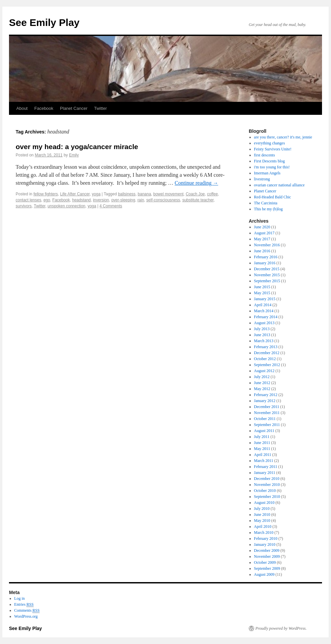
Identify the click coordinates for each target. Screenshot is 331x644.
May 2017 (262, 239)
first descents (265, 155)
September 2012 (267, 365)
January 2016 (265, 263)
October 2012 (265, 359)
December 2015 (267, 269)
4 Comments (111, 206)
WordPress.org (26, 616)
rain (141, 200)
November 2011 (267, 413)
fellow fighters (45, 194)
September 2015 (267, 281)
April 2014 (263, 305)
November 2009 (267, 556)
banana (145, 194)
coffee (212, 194)
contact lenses (28, 200)
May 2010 (262, 521)
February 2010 (266, 538)
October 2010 (265, 491)
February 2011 (266, 467)
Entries (24, 605)
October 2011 (265, 419)
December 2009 (267, 550)
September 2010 (267, 497)
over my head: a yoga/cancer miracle (77, 147)
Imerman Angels (267, 173)
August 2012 (264, 371)
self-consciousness (163, 200)
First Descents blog (270, 161)
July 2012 (262, 377)
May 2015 (262, 293)
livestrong (262, 179)
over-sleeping (123, 200)
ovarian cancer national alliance (279, 185)
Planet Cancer (74, 108)
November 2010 (267, 485)
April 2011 (263, 455)
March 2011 (264, 461)
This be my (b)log (268, 209)
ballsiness (127, 194)
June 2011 (262, 443)
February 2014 (266, 317)
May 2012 (262, 389)
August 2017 (264, 233)
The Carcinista (266, 203)
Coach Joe (195, 194)
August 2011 (264, 431)
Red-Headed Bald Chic (273, 197)
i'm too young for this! (272, 167)
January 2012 (265, 401)
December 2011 (267, 407)
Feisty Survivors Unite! (273, 149)
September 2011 (267, 425)
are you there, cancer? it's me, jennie (283, 137)
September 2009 (267, 568)
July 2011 (262, 437)
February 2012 (266, 395)
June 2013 (262, 335)
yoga (96, 194)
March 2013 (264, 341)
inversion (101, 200)
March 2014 (264, 311)
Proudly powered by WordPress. (281, 628)
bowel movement (168, 194)
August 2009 (264, 574)
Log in (20, 598)
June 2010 (262, 515)
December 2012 (267, 353)
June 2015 (262, 287)
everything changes (270, 143)
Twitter (100, 108)
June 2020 (262, 227)
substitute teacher (198, 200)
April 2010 (263, 527)
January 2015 (265, 299)
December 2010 (267, 479)
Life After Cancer (75, 194)
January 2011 (265, 473)
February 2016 (266, 257)
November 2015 (267, 275)
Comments (27, 611)
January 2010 (265, 544)
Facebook (44, 108)
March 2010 (264, 533)
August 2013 (264, 323)
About (22, 108)
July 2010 (262, 509)
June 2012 (262, 383)
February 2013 (266, 347)
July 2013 (262, 329)
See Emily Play (44, 22)
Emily (74, 155)
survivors (24, 206)
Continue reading (197, 183)
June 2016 (262, 251)
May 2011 (262, 449)
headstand (81, 200)
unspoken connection (66, 206)
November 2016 (267, 245)
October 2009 (265, 562)
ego (47, 200)
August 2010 (264, 503)
